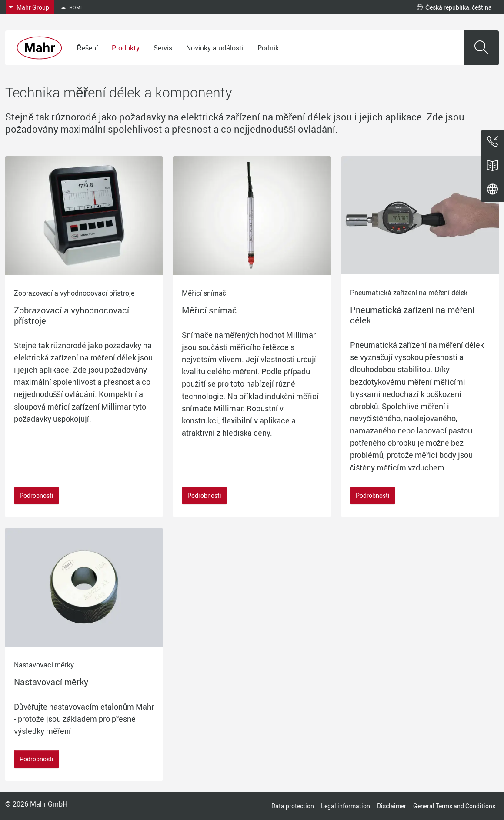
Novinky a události (215, 48)
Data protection (293, 806)
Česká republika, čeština (454, 7)
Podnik (268, 48)
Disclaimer (392, 806)
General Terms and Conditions (454, 806)
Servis (163, 48)
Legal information (345, 806)
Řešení (87, 48)
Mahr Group (33, 7)
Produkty (126, 48)
